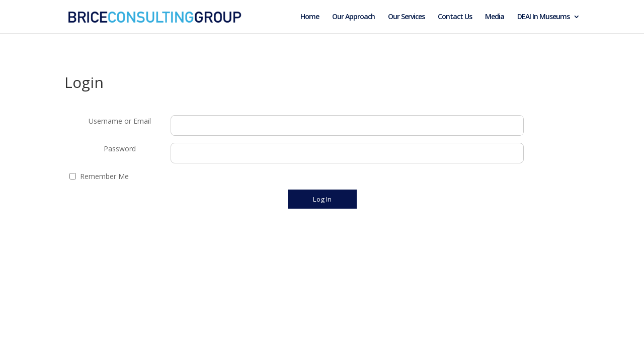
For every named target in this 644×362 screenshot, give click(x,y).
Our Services (406, 17)
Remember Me (104, 176)
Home (310, 17)
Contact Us (455, 17)
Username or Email (120, 121)
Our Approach (353, 17)
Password (120, 149)
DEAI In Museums (543, 17)
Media (495, 17)
